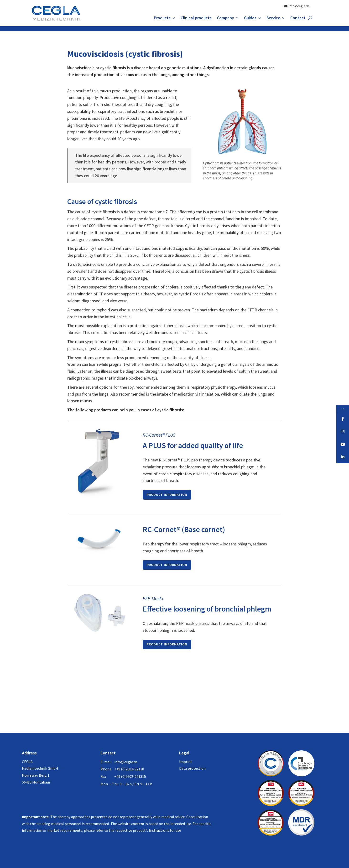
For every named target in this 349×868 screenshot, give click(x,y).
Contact (298, 18)
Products (162, 18)
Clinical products (196, 18)
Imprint (186, 762)
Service (273, 18)
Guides (250, 18)
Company (225, 18)
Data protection (192, 768)
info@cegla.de (126, 762)
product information (167, 495)
